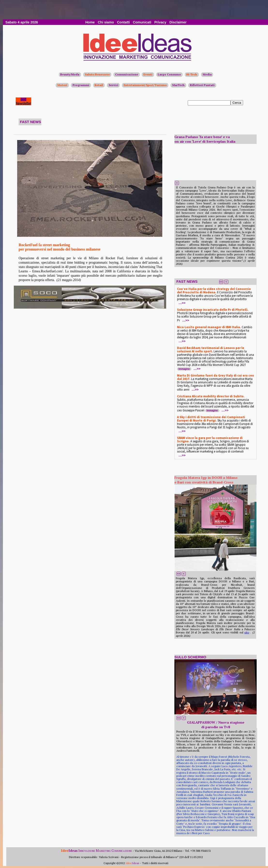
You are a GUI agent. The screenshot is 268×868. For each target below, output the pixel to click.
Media (207, 74)
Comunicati (142, 22)
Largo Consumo (169, 74)
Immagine (184, 369)
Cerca (237, 103)
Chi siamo (106, 22)
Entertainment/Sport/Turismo (145, 85)
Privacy (160, 22)
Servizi (113, 85)
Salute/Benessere (97, 74)
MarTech (178, 85)
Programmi (81, 85)
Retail (99, 85)
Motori (62, 85)
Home (90, 22)
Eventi (148, 74)
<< (221, 282)
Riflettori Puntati (202, 85)
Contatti (123, 22)
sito (247, 632)
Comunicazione (127, 74)
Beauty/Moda (70, 74)
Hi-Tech (192, 74)
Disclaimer (178, 22)
